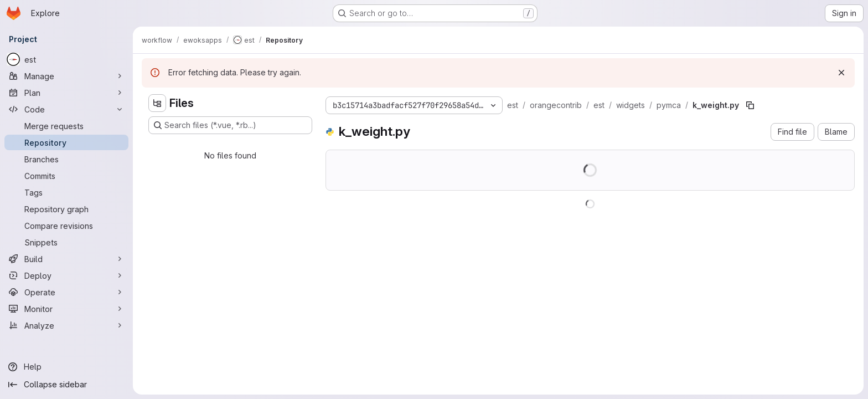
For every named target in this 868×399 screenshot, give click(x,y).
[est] (66, 59)
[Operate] (66, 292)
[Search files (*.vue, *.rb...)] (230, 125)
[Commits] (66, 176)
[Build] (66, 259)
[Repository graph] (66, 209)
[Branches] (66, 159)
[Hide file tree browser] (157, 103)
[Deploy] (66, 275)
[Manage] (66, 76)
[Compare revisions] (66, 226)
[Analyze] (66, 325)
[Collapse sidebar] (66, 385)
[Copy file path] (750, 105)
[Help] (66, 367)
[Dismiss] (841, 73)
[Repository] (66, 142)
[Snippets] (66, 242)
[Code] (66, 109)
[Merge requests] (66, 126)
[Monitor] (66, 309)
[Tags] (66, 192)
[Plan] (66, 93)
